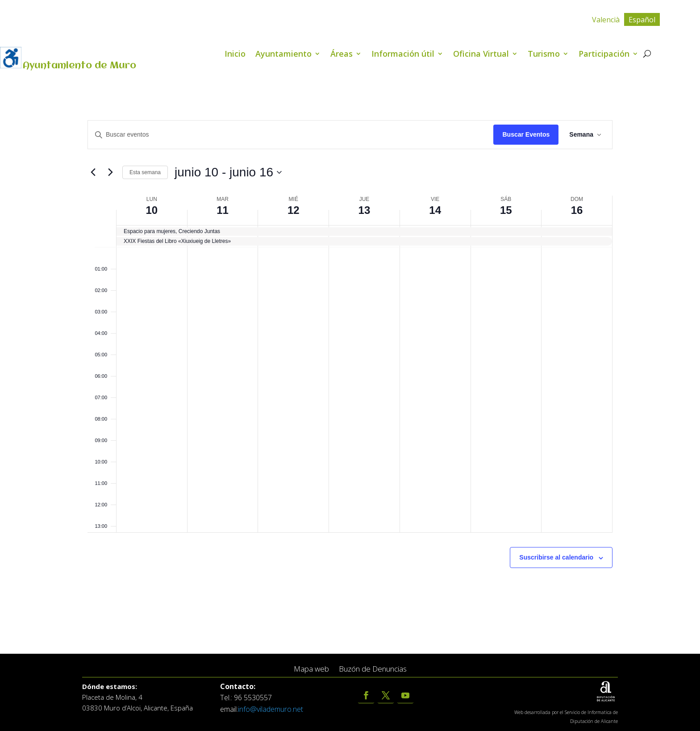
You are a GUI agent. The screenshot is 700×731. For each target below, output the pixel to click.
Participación (604, 55)
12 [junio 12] (294, 210)
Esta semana (145, 172)
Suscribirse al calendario (556, 557)
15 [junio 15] (506, 210)
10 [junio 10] (152, 210)
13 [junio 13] (365, 210)
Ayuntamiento (283, 55)
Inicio (235, 55)
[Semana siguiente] (110, 172)
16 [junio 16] (577, 210)
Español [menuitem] (642, 20)
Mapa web (311, 669)
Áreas (342, 55)
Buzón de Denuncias (373, 669)
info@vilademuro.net (271, 709)
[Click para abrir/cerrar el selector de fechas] (228, 172)
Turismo (544, 55)
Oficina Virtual (481, 55)
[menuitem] (606, 19)
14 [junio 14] (435, 210)
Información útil (403, 55)
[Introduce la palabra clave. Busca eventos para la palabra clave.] (291, 135)
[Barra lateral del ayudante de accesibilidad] (11, 58)
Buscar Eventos (526, 134)
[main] (350, 365)
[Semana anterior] (93, 172)
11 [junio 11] (223, 210)
